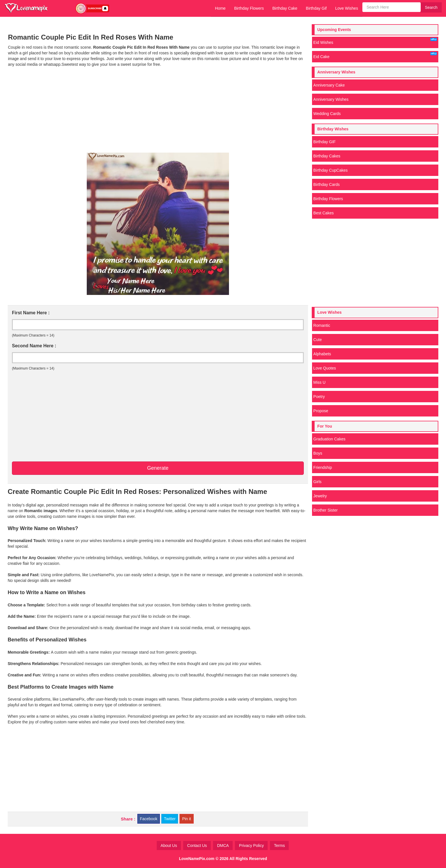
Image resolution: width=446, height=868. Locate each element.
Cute (318, 340)
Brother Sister (326, 510)
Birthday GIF (325, 142)
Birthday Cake (285, 8)
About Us (169, 846)
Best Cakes (324, 213)
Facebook (149, 819)
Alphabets (322, 354)
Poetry (319, 397)
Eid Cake (375, 56)
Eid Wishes (375, 41)
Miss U (320, 382)
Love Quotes (325, 368)
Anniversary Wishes (331, 99)
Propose (321, 411)
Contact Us (197, 846)
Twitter (170, 819)
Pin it (186, 819)
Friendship (323, 467)
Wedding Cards (327, 114)
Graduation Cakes (330, 439)
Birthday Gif (316, 8)
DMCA (223, 846)
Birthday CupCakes (331, 170)
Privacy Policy (251, 846)
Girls (318, 482)
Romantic (322, 325)
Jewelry (320, 496)
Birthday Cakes (327, 156)
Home (220, 8)
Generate (158, 468)
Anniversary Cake (329, 85)
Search (431, 7)
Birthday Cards (327, 184)
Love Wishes (346, 8)
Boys (318, 453)
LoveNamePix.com (197, 859)
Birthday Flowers (249, 8)
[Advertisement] (158, 110)
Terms (279, 846)
